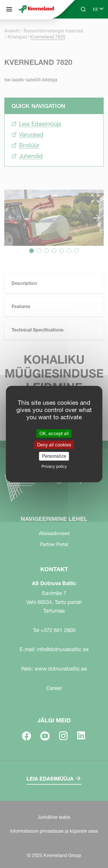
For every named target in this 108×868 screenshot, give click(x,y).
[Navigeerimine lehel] (9, 9)
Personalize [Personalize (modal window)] (54, 456)
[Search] (83, 9)
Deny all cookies (54, 445)
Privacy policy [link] (54, 466)
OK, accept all (54, 433)
